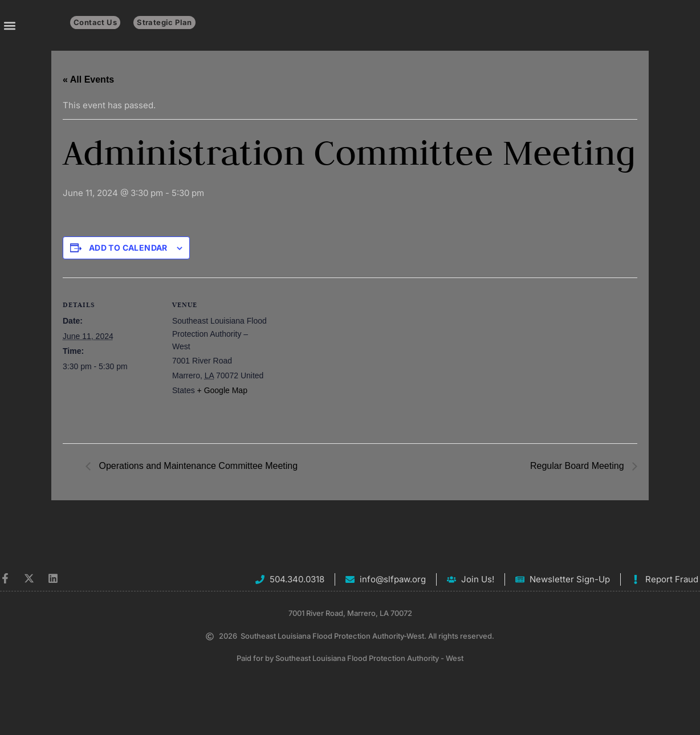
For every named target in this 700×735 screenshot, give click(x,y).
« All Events (88, 79)
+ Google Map (222, 390)
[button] (9, 25)
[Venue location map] (342, 356)
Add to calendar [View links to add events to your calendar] (128, 248)
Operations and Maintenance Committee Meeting (197, 466)
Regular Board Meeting (578, 466)
